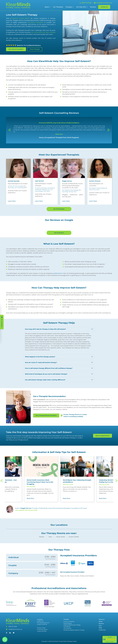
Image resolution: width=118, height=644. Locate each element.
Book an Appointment (103, 451)
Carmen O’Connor (95, 181)
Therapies (69, 7)
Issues (101, 636)
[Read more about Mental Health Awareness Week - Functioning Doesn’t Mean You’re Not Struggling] (52, 497)
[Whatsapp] (5, 640)
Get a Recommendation (16, 49)
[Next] (108, 130)
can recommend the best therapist (43, 32)
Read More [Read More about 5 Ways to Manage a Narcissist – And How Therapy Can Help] (6, 513)
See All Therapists (59, 209)
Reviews (93, 7)
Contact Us (104, 7)
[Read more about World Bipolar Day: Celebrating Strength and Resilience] (89, 496)
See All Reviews (59, 248)
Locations (40, 634)
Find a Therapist (35, 49)
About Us (102, 634)
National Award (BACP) (21, 18)
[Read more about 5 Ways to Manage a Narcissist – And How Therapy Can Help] (16, 496)
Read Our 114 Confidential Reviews (29, 45)
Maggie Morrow (67, 181)
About (47, 7)
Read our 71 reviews (110, 642)
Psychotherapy (68, 638)
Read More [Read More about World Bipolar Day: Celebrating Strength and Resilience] (78, 513)
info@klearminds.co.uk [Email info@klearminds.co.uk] (103, 3)
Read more (59, 134)
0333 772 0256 (13, 642)
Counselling (67, 642)
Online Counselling (69, 637)
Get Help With (81, 7)
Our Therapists (58, 7)
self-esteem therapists (35, 22)
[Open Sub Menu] (50, 7)
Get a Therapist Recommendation (46, 430)
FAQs (100, 643)
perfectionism (58, 288)
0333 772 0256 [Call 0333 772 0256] (85, 3)
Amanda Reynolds (14, 181)
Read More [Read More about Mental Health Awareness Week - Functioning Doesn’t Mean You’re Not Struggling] (42, 513)
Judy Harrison (39, 181)
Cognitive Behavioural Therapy (72, 640)
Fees (100, 641)
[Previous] (10, 130)
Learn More (12, 201)
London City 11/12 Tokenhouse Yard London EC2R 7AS (43, 638)
